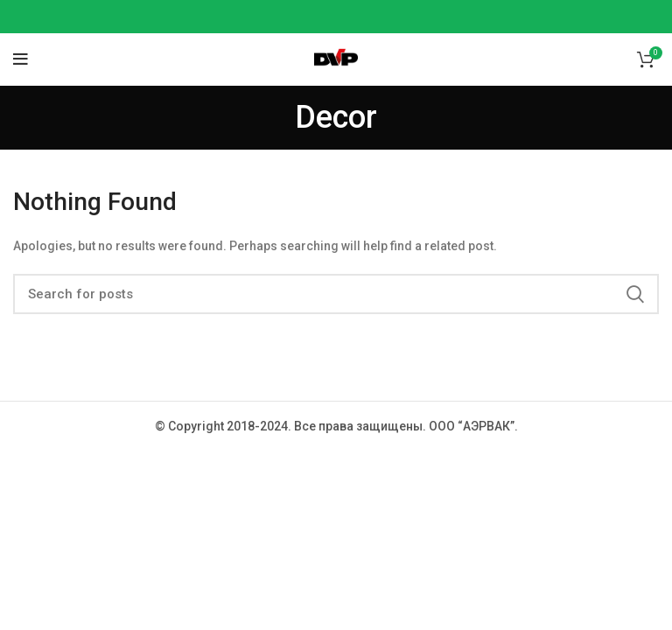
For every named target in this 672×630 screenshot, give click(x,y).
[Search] (336, 294)
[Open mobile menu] (21, 59)
